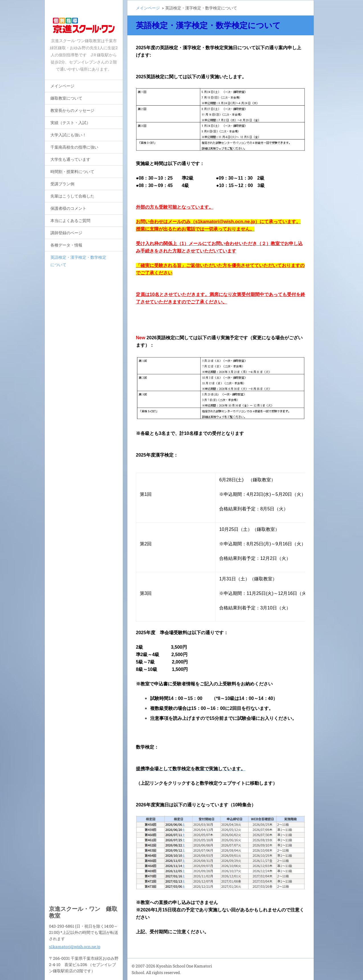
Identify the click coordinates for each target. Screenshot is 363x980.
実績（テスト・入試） (70, 123)
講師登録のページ (66, 233)
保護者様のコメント (68, 208)
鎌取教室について (66, 98)
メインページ (62, 86)
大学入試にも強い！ (68, 135)
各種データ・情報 (66, 245)
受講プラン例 (62, 184)
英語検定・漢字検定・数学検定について (78, 261)
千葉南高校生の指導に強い (74, 147)
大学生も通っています (70, 159)
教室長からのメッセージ (72, 110)
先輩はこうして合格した (72, 196)
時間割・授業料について (72, 171)
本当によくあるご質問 (70, 220)
